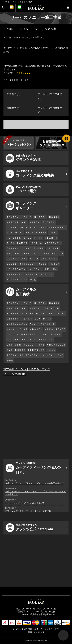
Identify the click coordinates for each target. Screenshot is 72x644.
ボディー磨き (51, 269)
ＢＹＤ (60, 355)
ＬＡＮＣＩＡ (36, 243)
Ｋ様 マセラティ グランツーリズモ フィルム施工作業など (34, 483)
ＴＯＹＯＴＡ (13, 217)
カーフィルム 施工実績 (21, 292)
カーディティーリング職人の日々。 (33, 468)
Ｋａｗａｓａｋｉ (15, 274)
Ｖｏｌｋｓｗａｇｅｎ (36, 233)
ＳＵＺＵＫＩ (32, 228)
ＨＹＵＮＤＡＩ (35, 269)
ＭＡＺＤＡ (35, 222)
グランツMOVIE (23, 158)
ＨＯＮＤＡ (54, 217)
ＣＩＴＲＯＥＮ (50, 254)
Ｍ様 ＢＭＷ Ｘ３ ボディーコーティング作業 (28, 511)
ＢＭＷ (10, 233)
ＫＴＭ (24, 280)
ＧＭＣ (10, 350)
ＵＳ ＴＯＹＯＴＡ (16, 269)
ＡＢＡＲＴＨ (51, 238)
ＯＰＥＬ (27, 238)
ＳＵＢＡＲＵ (49, 222)
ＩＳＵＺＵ (60, 314)
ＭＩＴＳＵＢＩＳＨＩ (17, 222)
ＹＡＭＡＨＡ (32, 274)
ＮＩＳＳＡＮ (40, 217)
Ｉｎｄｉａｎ (13, 280)
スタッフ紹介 (24, 190)
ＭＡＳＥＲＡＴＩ (53, 243)
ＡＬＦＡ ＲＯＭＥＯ (17, 243)
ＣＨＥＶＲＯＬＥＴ (56, 345)
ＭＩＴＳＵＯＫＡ (44, 314)
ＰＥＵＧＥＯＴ (14, 254)
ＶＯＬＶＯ (12, 259)
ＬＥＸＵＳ (26, 217)
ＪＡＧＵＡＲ (53, 248)
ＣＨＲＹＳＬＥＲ (27, 264)
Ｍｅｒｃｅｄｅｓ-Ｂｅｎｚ (53, 228)
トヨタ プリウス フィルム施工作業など (25, 503)
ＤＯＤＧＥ (12, 264)
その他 (33, 280)
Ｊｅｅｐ (42, 264)
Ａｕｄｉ (53, 233)
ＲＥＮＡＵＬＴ (31, 254)
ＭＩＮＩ (19, 233)
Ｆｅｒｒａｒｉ (14, 248)
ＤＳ (61, 254)
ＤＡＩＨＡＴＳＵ (15, 228)
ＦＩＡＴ (38, 238)
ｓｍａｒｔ (12, 329)
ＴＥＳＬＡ (54, 264)
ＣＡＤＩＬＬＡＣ (49, 259)
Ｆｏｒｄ (34, 259)
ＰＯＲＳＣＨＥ (14, 238)
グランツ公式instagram (29, 528)
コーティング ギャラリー (21, 206)
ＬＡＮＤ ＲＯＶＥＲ (34, 248)
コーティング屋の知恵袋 (30, 174)
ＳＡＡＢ (23, 259)
